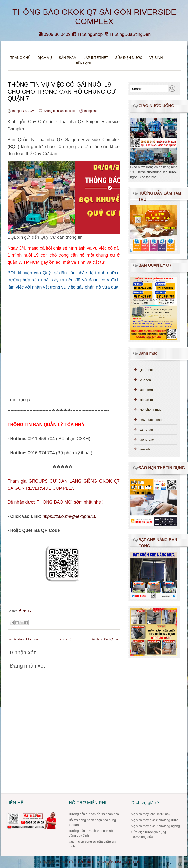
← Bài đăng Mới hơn (23, 639)
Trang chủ (20, 58)
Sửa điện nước (129, 58)
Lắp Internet (96, 58)
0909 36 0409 (55, 34)
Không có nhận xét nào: (60, 111)
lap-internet (147, 390)
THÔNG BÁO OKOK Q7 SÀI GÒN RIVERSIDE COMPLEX (107, 862)
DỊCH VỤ (45, 58)
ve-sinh (145, 449)
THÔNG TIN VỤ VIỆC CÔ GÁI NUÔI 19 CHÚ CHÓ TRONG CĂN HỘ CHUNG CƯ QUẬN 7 (62, 92)
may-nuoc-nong (151, 420)
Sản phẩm (68, 58)
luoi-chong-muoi (151, 410)
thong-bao (91, 111)
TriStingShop (88, 34)
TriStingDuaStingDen (128, 34)
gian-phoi (146, 370)
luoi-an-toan (148, 400)
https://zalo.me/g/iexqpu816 (70, 516)
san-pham (147, 429)
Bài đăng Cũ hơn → (105, 639)
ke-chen (145, 380)
